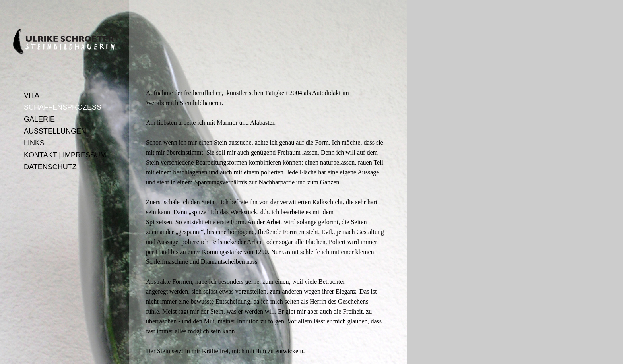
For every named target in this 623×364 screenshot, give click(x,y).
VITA (32, 95)
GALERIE (39, 119)
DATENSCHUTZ (50, 167)
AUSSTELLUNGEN (55, 131)
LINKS (34, 143)
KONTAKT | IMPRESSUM (65, 155)
